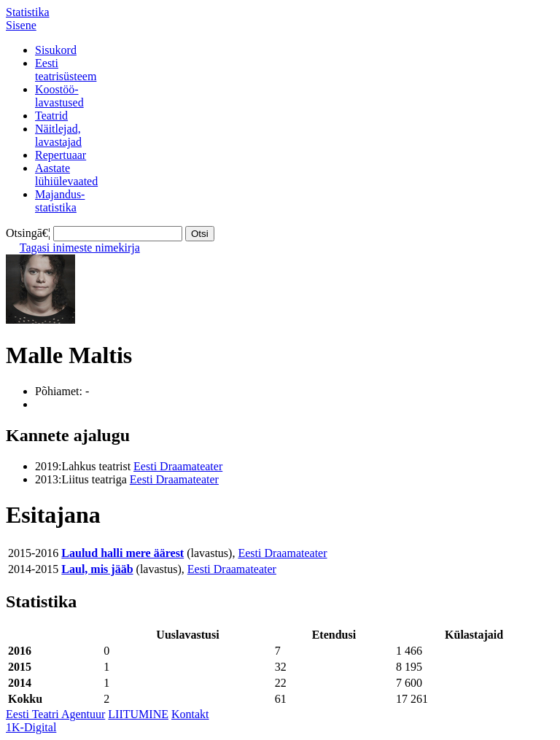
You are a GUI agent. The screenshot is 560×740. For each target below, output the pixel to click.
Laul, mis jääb (97, 569)
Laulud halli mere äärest (122, 553)
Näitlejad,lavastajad (58, 135)
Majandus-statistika (60, 201)
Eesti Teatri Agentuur (55, 714)
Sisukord (56, 50)
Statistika (28, 12)
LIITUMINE (138, 714)
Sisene (21, 25)
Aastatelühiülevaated (66, 175)
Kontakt (190, 714)
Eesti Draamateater (178, 466)
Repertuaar (61, 155)
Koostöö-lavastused (59, 96)
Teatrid (51, 116)
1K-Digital (31, 727)
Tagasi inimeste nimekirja (80, 248)
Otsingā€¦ (28, 233)
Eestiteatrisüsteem (66, 70)
